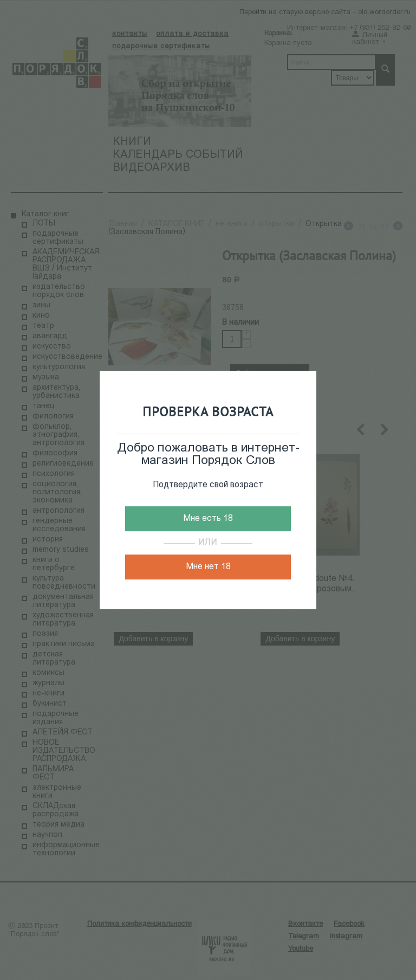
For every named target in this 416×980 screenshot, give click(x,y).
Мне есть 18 (208, 519)
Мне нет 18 (208, 567)
